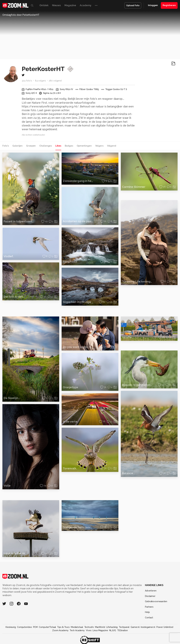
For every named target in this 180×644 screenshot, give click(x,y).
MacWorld (100, 627)
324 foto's (27, 81)
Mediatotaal (77, 627)
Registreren (169, 5)
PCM (35, 627)
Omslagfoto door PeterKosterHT (21, 15)
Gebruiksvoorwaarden (156, 601)
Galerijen (17, 146)
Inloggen (153, 5)
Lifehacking (112, 627)
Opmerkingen (84, 146)
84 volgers (40, 81)
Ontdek (44, 5)
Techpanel (124, 627)
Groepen (31, 146)
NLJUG (113, 630)
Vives (89, 630)
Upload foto (133, 5)
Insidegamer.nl (148, 627)
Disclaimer (150, 596)
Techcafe (89, 627)
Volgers (99, 146)
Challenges (46, 146)
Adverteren (151, 591)
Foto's (6, 146)
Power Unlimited (165, 627)
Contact (149, 618)
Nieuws (56, 5)
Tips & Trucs (63, 627)
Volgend (112, 146)
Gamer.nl (135, 627)
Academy (86, 5)
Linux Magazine (100, 630)
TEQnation (122, 630)
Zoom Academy (60, 630)
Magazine (70, 5)
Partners (149, 607)
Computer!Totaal (47, 627)
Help (147, 612)
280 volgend (55, 81)
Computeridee (24, 627)
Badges (69, 146)
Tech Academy (77, 630)
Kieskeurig (11, 627)
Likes (58, 146)
